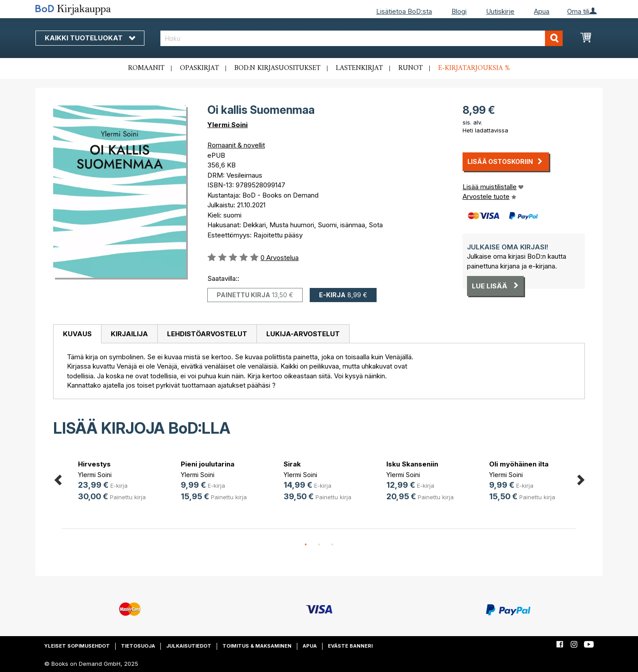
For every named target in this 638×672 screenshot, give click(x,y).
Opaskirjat (199, 68)
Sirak (292, 464)
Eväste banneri (350, 646)
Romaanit (146, 68)
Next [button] (580, 479)
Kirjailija (129, 334)
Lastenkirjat (359, 68)
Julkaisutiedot (189, 646)
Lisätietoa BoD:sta (404, 11)
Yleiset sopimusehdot (77, 646)
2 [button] (319, 545)
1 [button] (306, 545)
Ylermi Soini (228, 125)
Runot (410, 68)
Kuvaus (77, 334)
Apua (542, 11)
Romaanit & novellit (236, 145)
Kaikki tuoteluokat (90, 38)
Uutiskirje (500, 11)
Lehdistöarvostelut (207, 334)
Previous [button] (58, 479)
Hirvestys (94, 464)
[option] (113, 482)
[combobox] (362, 38)
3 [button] (332, 545)
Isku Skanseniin (412, 464)
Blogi (459, 11)
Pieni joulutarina (208, 464)
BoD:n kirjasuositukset (277, 68)
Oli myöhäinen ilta (519, 464)
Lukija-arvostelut (303, 334)
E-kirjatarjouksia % (474, 68)
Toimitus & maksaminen (257, 646)
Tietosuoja (138, 646)
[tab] (77, 334)
